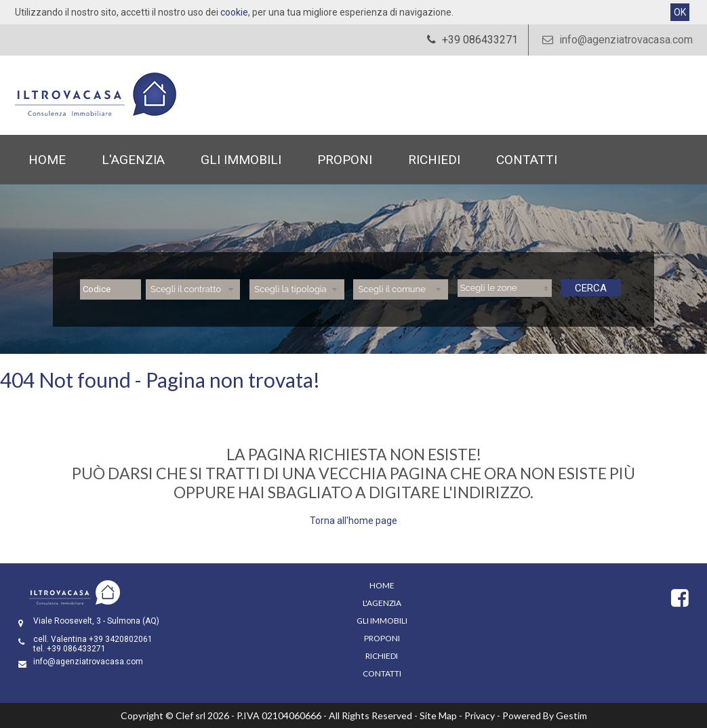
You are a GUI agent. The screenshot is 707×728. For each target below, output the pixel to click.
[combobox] (193, 289)
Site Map (438, 715)
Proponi (345, 160)
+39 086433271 (76, 649)
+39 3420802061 (121, 639)
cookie (234, 12)
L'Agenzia (133, 160)
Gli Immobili (241, 160)
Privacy (480, 715)
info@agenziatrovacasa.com (616, 40)
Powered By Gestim (545, 715)
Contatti (527, 160)
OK (680, 12)
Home (47, 160)
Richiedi (434, 160)
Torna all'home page (353, 521)
